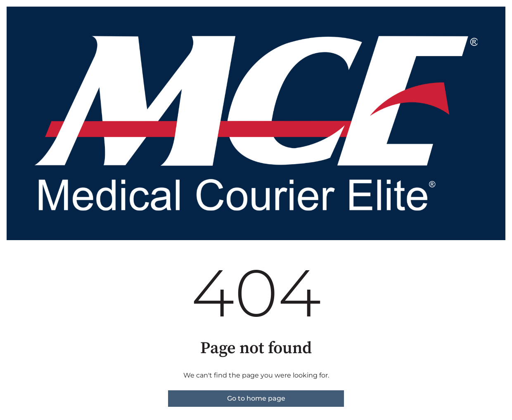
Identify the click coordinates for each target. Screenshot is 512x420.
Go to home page (256, 398)
